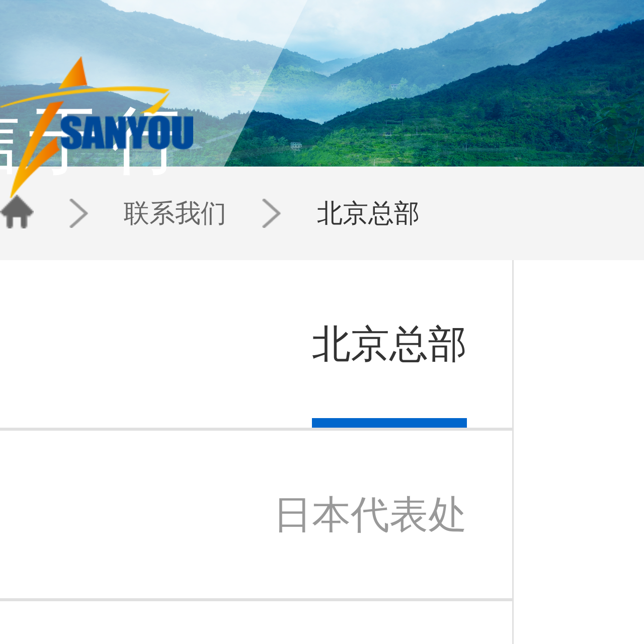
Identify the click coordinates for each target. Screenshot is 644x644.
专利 (168, 562)
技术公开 (227, 601)
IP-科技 (225, 572)
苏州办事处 (303, 582)
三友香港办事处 (308, 592)
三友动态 (264, 562)
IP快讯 (261, 572)
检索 (168, 582)
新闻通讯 (264, 582)
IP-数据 (225, 582)
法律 (168, 592)
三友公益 (82, 592)
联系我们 (147, 176)
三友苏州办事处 (90, 582)
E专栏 (224, 562)
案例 (222, 592)
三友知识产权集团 (93, 562)
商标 (168, 572)
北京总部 (189, 176)
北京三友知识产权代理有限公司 (109, 572)
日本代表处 (303, 572)
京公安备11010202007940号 (347, 636)
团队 (405, 35)
